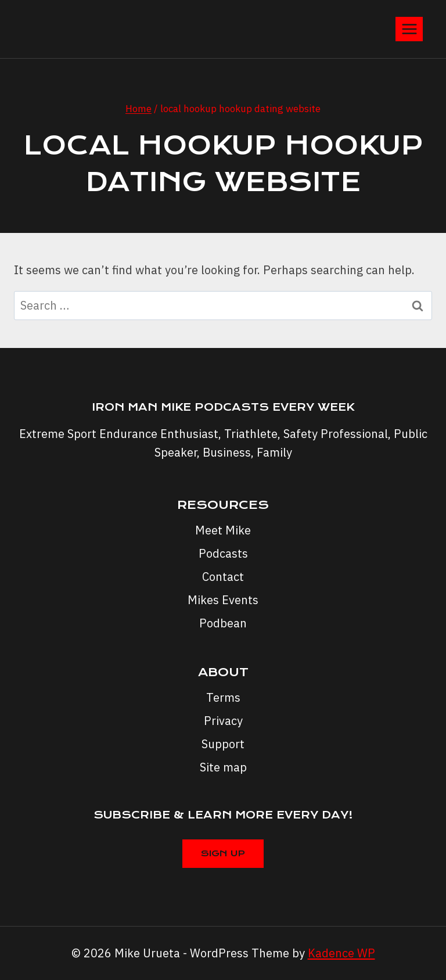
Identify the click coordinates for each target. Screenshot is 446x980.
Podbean (223, 623)
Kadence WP (341, 953)
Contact (223, 577)
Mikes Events (223, 600)
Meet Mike (223, 530)
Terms (223, 697)
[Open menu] (409, 29)
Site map (223, 767)
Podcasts (223, 553)
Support (223, 744)
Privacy (223, 721)
